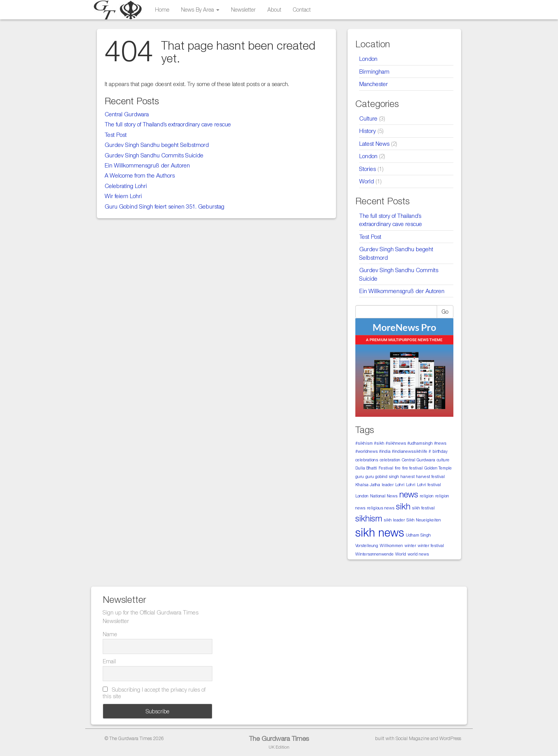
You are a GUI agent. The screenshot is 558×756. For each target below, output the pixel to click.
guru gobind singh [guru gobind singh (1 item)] (382, 476)
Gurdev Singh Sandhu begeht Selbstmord (157, 145)
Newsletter (243, 9)
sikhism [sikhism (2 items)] (369, 518)
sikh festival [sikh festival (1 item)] (423, 508)
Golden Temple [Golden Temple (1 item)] (438, 468)
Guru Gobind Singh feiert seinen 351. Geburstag (164, 206)
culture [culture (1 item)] (443, 460)
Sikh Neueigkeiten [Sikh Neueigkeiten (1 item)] (424, 520)
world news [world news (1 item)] (418, 554)
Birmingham (374, 71)
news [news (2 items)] (409, 494)
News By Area (200, 9)
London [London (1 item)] (362, 496)
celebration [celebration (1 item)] (390, 460)
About (274, 9)
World (367, 181)
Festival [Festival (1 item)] (386, 468)
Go (445, 312)
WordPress (450, 738)
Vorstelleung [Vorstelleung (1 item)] (367, 545)
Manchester (374, 84)
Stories (368, 169)
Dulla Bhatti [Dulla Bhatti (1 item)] (366, 468)
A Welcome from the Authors (140, 175)
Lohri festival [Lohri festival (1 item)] (429, 485)
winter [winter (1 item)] (410, 545)
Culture (368, 118)
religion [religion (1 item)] (427, 496)
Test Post (116, 135)
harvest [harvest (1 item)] (408, 476)
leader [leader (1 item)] (388, 485)
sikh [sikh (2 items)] (403, 506)
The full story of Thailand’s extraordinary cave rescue (168, 124)
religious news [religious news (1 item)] (381, 508)
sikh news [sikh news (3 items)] (380, 532)
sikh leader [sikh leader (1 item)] (394, 520)
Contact (302, 9)
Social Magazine (412, 738)
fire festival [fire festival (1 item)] (412, 468)
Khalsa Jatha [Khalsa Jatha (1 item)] (368, 485)
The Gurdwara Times (279, 739)
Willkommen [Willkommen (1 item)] (391, 545)
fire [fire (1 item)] (398, 468)
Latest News (374, 143)
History (368, 131)
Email (109, 661)
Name (110, 634)
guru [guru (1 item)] (360, 476)
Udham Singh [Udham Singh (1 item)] (418, 535)
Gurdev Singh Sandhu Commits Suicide (154, 155)
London (368, 59)
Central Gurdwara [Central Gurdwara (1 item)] (418, 460)
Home (162, 9)
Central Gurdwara (127, 114)
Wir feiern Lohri (123, 196)
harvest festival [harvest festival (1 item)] (431, 476)
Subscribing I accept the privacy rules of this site (154, 693)
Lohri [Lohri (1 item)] (400, 485)
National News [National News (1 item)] (384, 496)
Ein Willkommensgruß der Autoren (147, 165)
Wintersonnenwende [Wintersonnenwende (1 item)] (375, 554)
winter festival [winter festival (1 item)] (431, 545)
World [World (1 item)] (401, 554)
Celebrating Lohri (126, 186)
